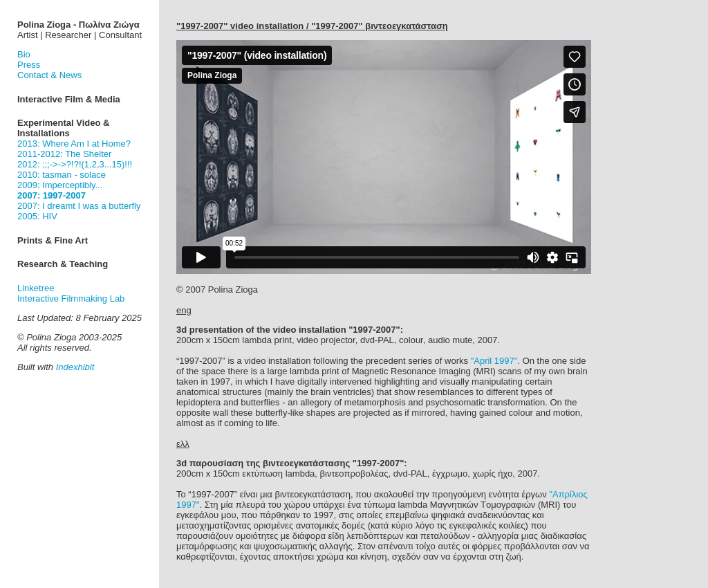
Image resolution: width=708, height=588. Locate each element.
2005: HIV (37, 216)
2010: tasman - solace (62, 175)
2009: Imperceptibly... (60, 185)
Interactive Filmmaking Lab (71, 298)
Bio (24, 54)
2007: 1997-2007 (52, 195)
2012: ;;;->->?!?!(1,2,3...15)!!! (75, 164)
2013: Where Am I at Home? (74, 144)
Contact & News (49, 75)
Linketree (36, 288)
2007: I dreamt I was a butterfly (79, 206)
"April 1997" (494, 361)
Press (29, 65)
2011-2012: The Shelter (64, 154)
